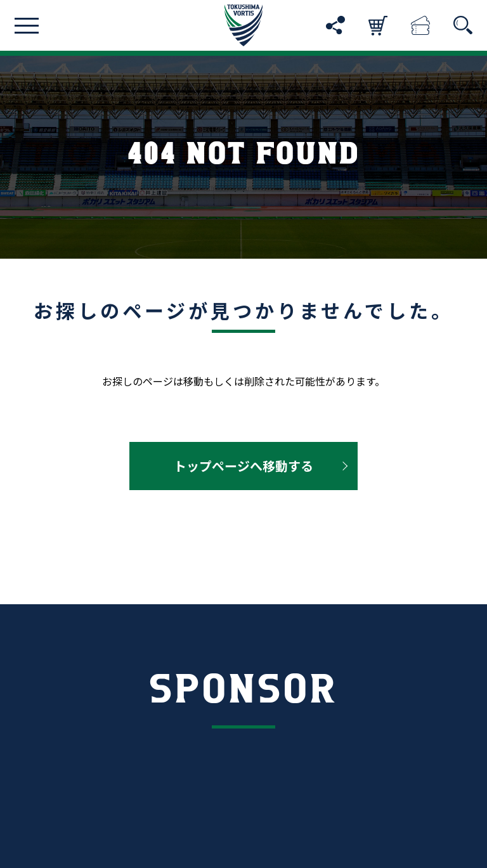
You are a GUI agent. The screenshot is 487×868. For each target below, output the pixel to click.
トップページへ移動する (243, 466)
